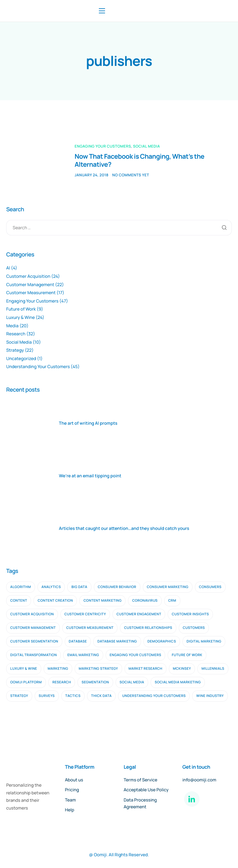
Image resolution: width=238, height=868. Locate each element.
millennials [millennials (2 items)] (213, 669)
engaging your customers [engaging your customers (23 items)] (136, 655)
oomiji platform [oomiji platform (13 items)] (26, 682)
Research (16, 334)
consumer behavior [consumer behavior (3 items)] (117, 587)
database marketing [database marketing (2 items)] (117, 641)
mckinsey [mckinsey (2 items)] (182, 669)
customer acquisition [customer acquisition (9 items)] (32, 614)
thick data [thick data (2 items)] (101, 696)
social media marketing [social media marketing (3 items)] (178, 682)
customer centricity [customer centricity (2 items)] (85, 614)
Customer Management (30, 285)
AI (8, 268)
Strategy (15, 350)
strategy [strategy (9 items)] (19, 696)
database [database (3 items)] (78, 641)
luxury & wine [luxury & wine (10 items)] (24, 669)
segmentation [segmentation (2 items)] (95, 682)
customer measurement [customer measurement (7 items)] (90, 628)
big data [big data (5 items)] (79, 587)
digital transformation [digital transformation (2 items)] (33, 655)
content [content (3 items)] (19, 601)
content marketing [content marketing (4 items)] (102, 601)
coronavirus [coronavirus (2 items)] (145, 601)
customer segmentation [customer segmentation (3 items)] (34, 641)
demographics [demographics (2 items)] (162, 641)
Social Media (146, 146)
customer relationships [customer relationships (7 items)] (148, 628)
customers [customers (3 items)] (194, 628)
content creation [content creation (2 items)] (55, 601)
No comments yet (131, 175)
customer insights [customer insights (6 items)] (190, 614)
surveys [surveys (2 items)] (47, 696)
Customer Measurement (31, 293)
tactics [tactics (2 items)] (73, 696)
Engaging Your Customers (103, 146)
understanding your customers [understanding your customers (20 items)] (154, 696)
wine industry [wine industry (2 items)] (210, 696)
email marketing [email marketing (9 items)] (83, 655)
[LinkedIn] (192, 799)
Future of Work (21, 309)
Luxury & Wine (20, 318)
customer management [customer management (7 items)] (33, 628)
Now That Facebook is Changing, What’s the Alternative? (140, 161)
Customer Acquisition (28, 276)
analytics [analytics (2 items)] (51, 587)
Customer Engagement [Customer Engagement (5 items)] (139, 614)
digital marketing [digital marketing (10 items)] (204, 641)
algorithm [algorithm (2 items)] (21, 587)
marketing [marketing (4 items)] (58, 669)
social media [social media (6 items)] (132, 682)
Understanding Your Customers (38, 367)
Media (12, 326)
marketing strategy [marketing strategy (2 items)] (98, 669)
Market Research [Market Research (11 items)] (145, 669)
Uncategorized (21, 359)
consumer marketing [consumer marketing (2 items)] (168, 587)
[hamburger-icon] (102, 11)
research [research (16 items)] (62, 682)
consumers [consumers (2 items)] (210, 587)
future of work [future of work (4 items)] (187, 655)
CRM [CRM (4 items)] (172, 601)
